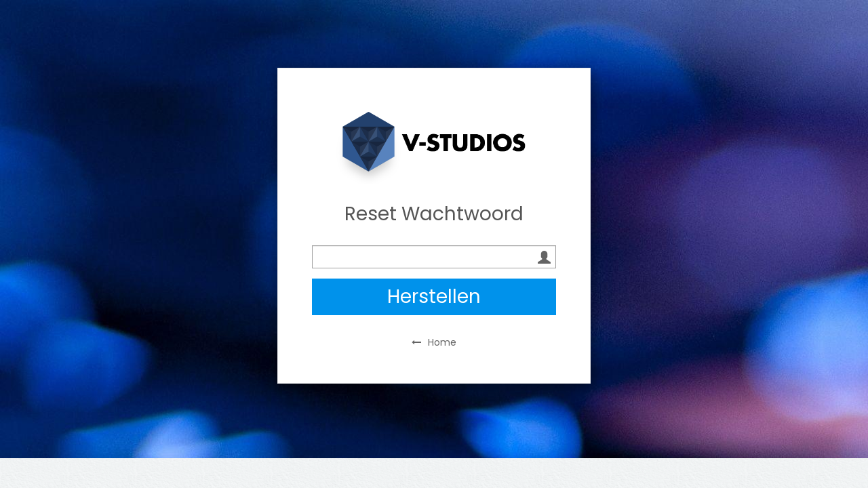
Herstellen (434, 297)
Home (434, 342)
